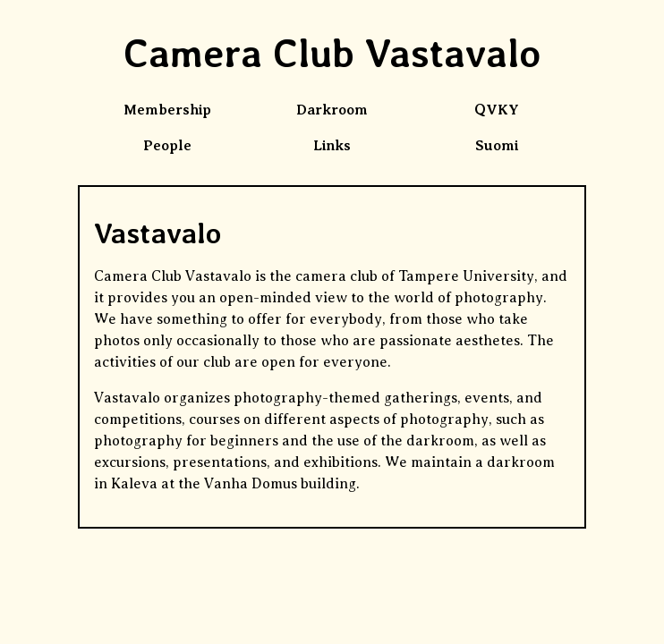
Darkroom (332, 110)
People (167, 146)
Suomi (497, 146)
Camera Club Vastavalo (332, 53)
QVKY (497, 110)
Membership (167, 110)
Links (332, 146)
